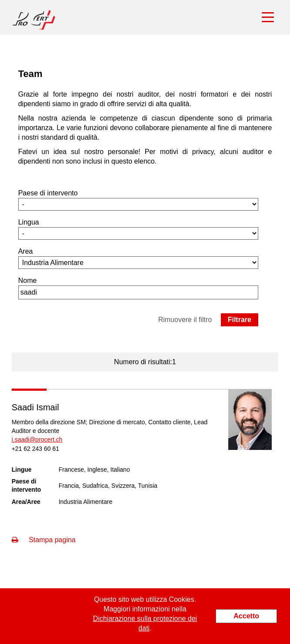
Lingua (29, 222)
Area (26, 251)
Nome (28, 280)
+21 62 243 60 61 (35, 449)
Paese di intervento (48, 193)
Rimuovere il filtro (185, 320)
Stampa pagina (44, 540)
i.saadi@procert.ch (37, 439)
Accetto (246, 616)
